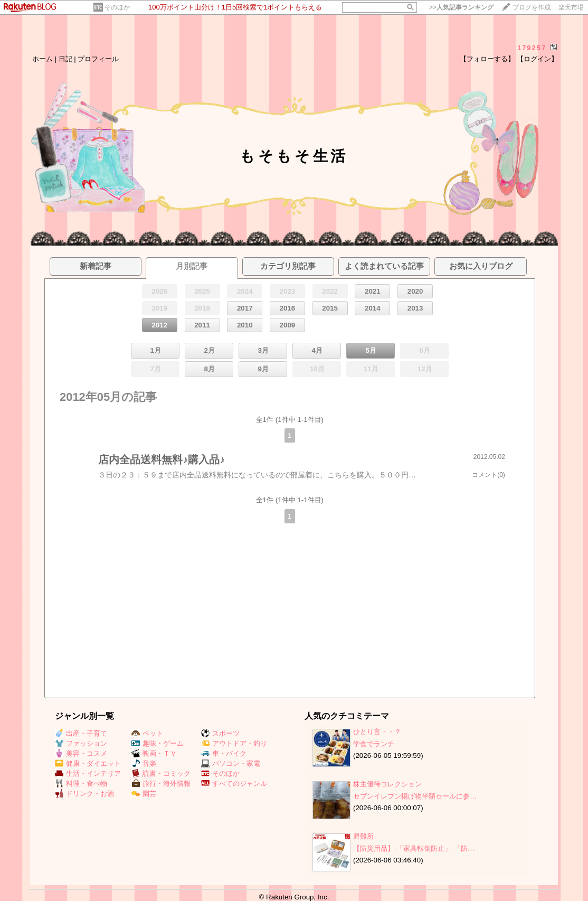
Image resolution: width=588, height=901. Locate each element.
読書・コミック (161, 773)
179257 (532, 48)
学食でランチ (374, 744)
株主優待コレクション (387, 784)
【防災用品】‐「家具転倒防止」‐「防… (414, 848)
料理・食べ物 (81, 783)
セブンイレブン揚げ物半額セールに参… (415, 796)
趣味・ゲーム (158, 743)
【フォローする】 (487, 59)
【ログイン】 (537, 59)
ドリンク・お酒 (84, 794)
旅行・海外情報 (161, 783)
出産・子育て (81, 733)
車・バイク (224, 753)
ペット (147, 733)
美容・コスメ (81, 753)
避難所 (363, 836)
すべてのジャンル (234, 783)
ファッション (81, 743)
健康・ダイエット (88, 763)
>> (461, 7)
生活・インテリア (88, 773)
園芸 (144, 794)
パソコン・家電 (231, 763)
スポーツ (220, 733)
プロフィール (98, 59)
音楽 (144, 763)
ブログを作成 (532, 7)
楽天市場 (571, 7)
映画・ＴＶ (154, 753)
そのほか (117, 7)
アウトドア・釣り (234, 743)
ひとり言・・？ (377, 732)
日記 (65, 59)
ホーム (42, 59)
